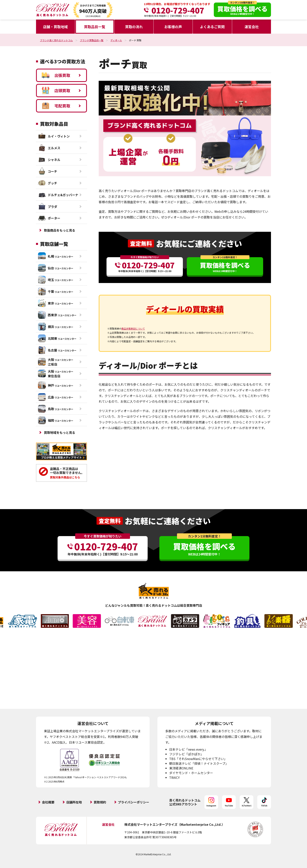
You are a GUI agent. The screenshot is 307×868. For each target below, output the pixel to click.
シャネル (49, 160)
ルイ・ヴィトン (54, 136)
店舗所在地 (74, 802)
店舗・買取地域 (55, 27)
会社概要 (48, 802)
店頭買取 (56, 91)
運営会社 (252, 27)
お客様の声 (173, 27)
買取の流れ (134, 27)
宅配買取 (56, 106)
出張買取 (56, 75)
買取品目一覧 (95, 27)
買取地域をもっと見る (60, 432)
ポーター (49, 218)
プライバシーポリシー (134, 802)
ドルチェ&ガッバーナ (58, 195)
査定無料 (141, 243)
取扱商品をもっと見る (60, 230)
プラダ (48, 207)
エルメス (49, 148)
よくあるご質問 (212, 27)
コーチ (48, 171)
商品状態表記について (133, 328)
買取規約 (100, 802)
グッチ (48, 183)
